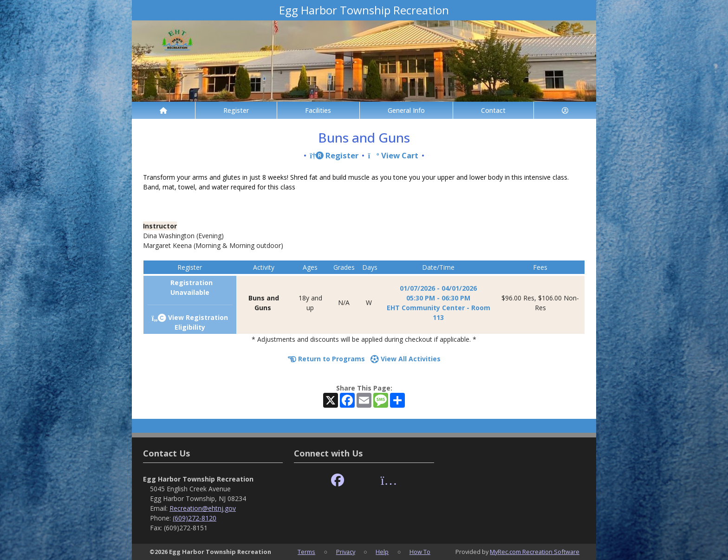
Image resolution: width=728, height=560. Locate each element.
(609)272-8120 (195, 518)
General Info (406, 110)
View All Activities (406, 359)
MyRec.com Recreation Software (535, 552)
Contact (493, 110)
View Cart (393, 155)
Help (382, 552)
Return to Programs (326, 359)
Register (236, 110)
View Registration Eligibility (190, 322)
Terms (306, 552)
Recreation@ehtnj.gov (203, 508)
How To (420, 552)
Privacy (346, 552)
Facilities (318, 110)
